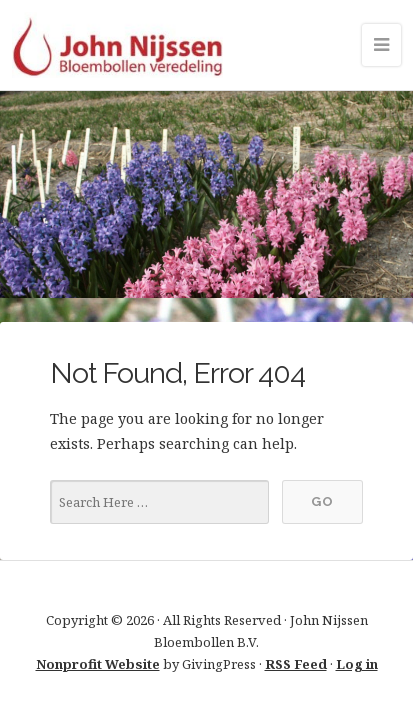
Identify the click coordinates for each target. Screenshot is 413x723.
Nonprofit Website (98, 664)
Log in (357, 664)
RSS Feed (296, 664)
